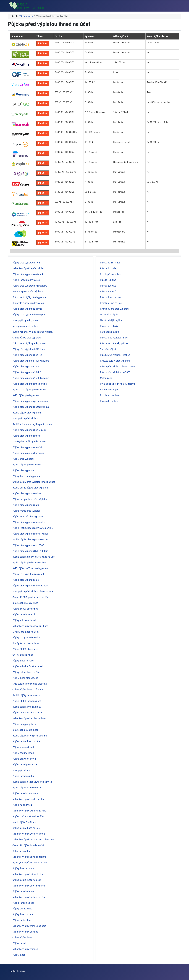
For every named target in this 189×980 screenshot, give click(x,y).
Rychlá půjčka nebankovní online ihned (32, 782)
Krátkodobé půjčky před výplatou (29, 297)
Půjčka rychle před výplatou (26, 511)
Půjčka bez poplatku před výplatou (30, 499)
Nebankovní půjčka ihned (25, 932)
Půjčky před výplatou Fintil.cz (115, 355)
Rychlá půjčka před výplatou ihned (30, 563)
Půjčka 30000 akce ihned (25, 649)
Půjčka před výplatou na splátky (29, 522)
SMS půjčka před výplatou (26, 395)
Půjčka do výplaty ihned (24, 724)
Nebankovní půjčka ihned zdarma (29, 857)
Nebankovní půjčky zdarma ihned (29, 799)
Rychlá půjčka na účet (111, 303)
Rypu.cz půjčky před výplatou (115, 361)
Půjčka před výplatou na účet (27, 447)
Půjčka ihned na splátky (25, 615)
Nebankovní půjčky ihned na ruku (29, 811)
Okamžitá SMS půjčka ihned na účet (31, 597)
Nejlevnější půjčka (109, 315)
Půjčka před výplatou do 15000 (28, 545)
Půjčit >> (43, 43)
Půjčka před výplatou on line (27, 493)
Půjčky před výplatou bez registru (29, 315)
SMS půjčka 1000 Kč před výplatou (30, 568)
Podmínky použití (18, 971)
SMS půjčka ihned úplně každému (30, 684)
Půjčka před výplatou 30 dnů (27, 372)
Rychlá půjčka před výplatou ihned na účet (34, 557)
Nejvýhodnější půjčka (111, 320)
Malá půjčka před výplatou (26, 418)
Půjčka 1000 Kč (108, 280)
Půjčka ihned (19, 943)
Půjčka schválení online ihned (28, 666)
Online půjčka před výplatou (27, 338)
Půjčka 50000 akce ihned (25, 609)
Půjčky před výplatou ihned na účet (118, 367)
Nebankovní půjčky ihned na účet (29, 926)
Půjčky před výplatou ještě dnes (29, 349)
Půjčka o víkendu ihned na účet (28, 816)
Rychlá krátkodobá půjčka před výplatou (33, 424)
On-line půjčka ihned (23, 655)
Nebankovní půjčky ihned (25, 949)
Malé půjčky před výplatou (26, 320)
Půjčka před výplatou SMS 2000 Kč (30, 551)
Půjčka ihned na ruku (23, 776)
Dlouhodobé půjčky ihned (25, 603)
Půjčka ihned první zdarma (26, 765)
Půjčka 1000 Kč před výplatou (28, 517)
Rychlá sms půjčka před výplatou (29, 390)
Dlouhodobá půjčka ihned (25, 730)
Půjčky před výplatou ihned (26, 263)
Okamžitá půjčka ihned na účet (28, 845)
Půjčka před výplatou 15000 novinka (31, 378)
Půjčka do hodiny (109, 268)
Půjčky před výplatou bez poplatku (30, 286)
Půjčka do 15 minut (110, 263)
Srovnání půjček (108, 349)
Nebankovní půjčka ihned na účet (29, 897)
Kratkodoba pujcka (110, 390)
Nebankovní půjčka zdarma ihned (29, 718)
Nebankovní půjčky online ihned (29, 834)
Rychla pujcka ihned (110, 395)
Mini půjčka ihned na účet (26, 632)
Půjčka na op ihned (22, 805)
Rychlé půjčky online (111, 274)
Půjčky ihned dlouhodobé (25, 678)
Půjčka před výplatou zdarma (27, 309)
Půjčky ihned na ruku (23, 661)
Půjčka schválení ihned (24, 759)
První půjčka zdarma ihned (26, 643)
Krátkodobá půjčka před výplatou (29, 343)
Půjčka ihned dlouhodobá (25, 793)
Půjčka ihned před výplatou (26, 280)
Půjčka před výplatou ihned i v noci (30, 534)
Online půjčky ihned (22, 851)
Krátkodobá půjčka (110, 332)
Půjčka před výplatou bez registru (29, 430)
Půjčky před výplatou (23, 459)
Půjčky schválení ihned (24, 620)
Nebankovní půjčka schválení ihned (30, 626)
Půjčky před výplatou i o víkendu (29, 574)
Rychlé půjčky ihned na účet (27, 695)
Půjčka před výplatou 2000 (26, 367)
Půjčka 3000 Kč (108, 292)
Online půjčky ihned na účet (26, 828)
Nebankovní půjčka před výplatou (29, 268)
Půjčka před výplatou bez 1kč (27, 355)
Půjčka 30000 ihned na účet (27, 701)
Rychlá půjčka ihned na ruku (27, 707)
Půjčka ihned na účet (23, 903)
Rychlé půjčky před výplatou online (30, 540)
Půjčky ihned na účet (23, 914)
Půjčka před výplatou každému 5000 (31, 407)
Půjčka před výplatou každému (28, 453)
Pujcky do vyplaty (109, 401)
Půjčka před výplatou (23, 470)
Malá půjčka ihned (22, 770)
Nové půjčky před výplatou (26, 326)
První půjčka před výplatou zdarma (118, 384)
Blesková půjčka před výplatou (28, 292)
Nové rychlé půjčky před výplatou (29, 442)
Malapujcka (106, 378)
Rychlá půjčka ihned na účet (27, 788)
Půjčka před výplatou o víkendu (28, 274)
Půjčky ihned (19, 955)
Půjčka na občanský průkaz (114, 343)
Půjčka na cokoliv (109, 326)
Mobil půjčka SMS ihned (25, 822)
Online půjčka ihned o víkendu (28, 690)
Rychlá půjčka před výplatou (27, 465)
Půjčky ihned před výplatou (26, 476)
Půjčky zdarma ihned (23, 753)
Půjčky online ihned (22, 909)
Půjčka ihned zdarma (23, 891)
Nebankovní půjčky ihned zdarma (29, 874)
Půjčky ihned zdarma (23, 868)
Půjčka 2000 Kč (108, 286)
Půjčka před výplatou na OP (26, 505)
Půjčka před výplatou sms (26, 580)
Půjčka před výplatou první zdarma (30, 401)
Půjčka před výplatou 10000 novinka (31, 361)
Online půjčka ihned (23, 938)
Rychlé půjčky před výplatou (27, 413)
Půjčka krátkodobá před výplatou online (33, 528)
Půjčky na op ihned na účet (26, 638)
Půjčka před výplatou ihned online (30, 384)
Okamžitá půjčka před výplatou (28, 303)
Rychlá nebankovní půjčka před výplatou (33, 332)
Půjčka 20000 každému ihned (28, 713)
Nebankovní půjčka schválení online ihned (34, 840)
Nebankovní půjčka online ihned (29, 886)
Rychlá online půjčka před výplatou (30, 488)
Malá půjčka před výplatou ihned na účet (33, 591)
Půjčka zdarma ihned (23, 747)
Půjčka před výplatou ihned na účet (30, 586)
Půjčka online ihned (22, 920)
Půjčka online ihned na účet (27, 741)
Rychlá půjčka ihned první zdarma (30, 736)
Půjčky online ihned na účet (26, 672)
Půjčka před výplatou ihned (26, 436)
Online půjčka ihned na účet (27, 880)
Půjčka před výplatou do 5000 (115, 372)
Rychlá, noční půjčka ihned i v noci (30, 863)
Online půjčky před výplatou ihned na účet (34, 482)
